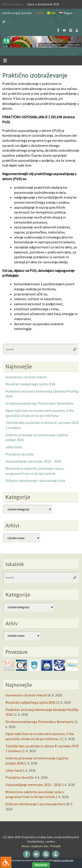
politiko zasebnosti (63, 860)
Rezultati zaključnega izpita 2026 (30, 384)
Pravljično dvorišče (20, 454)
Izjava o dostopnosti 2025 (43, 4)
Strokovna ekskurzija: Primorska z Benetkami (39, 403)
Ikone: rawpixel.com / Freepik (41, 846)
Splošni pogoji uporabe (17, 13)
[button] (41, 42)
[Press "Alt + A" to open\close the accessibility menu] (6, 862)
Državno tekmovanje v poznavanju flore (35, 481)
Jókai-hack (14, 447)
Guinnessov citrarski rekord (26, 377)
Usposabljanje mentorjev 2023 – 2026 (33, 461)
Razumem (41, 865)
